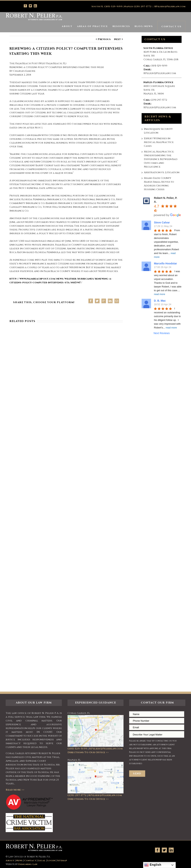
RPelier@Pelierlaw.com (170, 6)
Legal (42, 860)
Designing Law (28, 864)
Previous (104, 39)
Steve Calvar (162, 222)
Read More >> (15, 790)
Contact (30, 860)
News (19, 860)
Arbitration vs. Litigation (162, 172)
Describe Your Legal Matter (157, 734)
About (10, 860)
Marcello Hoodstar (165, 263)
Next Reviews (162, 333)
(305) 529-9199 (159, 66)
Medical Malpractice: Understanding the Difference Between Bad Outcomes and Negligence (161, 159)
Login (51, 860)
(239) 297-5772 (159, 100)
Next (117, 39)
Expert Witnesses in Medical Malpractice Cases (159, 142)
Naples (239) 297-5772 (138, 6)
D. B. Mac (160, 301)
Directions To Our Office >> (88, 752)
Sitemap (62, 860)
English (153, 865)
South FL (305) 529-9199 (107, 6)
